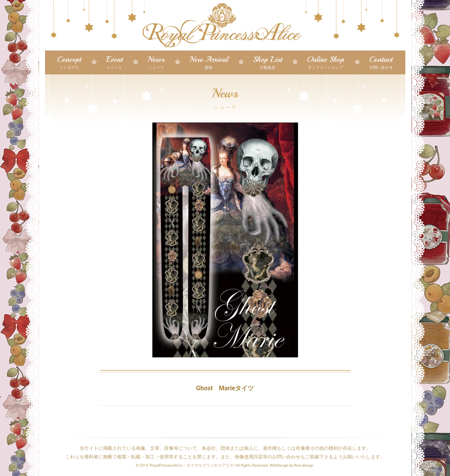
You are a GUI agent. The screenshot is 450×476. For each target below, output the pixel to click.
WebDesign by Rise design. (292, 465)
